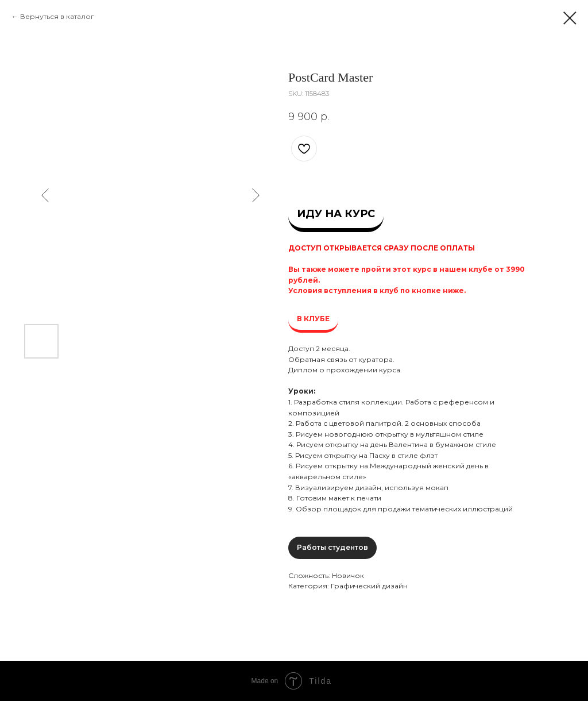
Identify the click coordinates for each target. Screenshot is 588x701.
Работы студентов (332, 547)
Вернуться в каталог (57, 16)
